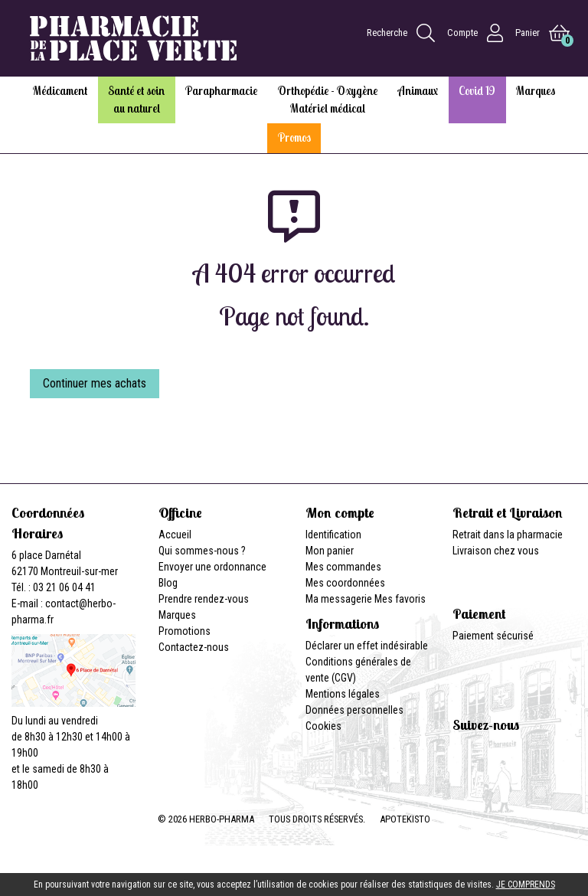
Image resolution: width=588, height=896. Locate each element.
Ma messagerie (339, 599)
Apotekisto (405, 819)
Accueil (175, 535)
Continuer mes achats (95, 383)
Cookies (323, 726)
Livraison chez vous (496, 551)
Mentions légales (343, 694)
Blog (168, 583)
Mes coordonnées (345, 583)
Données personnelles (354, 710)
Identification (333, 535)
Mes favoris (400, 599)
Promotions (185, 631)
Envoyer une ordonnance (212, 567)
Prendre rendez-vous (204, 599)
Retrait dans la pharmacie (508, 535)
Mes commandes (343, 567)
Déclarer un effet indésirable (367, 646)
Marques (177, 615)
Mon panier (330, 551)
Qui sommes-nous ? (202, 551)
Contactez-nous (194, 647)
